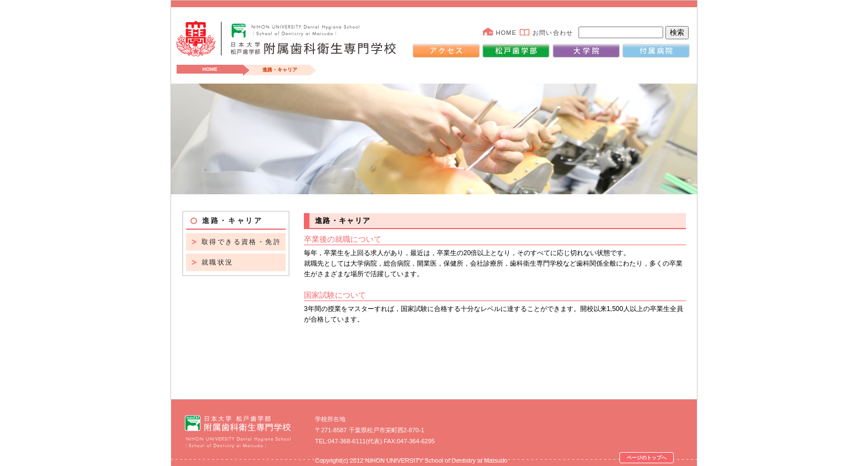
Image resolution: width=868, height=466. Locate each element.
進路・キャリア (232, 221)
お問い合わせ (553, 33)
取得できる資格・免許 (241, 242)
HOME (506, 33)
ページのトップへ (647, 458)
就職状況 (218, 262)
